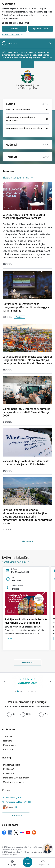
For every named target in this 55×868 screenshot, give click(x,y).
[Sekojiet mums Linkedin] (10, 833)
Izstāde (10, 638)
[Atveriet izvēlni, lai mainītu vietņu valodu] (12, 863)
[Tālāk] (50, 681)
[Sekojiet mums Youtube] (28, 832)
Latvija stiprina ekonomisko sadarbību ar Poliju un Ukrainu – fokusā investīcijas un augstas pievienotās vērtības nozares (27, 360)
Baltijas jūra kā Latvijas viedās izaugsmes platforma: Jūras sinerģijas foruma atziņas (26, 307)
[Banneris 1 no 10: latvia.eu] (28, 681)
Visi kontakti (16, 815)
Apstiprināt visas (41, 29)
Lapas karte (9, 773)
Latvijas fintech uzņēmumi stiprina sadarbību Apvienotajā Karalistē (24, 216)
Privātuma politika (12, 765)
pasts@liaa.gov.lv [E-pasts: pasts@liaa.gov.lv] (13, 797)
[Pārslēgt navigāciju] (28, 862)
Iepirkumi (8, 741)
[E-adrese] (8, 807)
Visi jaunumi (28, 541)
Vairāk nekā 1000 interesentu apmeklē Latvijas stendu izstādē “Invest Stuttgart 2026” (27, 412)
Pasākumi (20, 317)
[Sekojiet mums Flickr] (22, 832)
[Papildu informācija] (16, 807)
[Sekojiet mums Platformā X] (16, 833)
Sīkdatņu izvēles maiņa (14, 782)
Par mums (8, 749)
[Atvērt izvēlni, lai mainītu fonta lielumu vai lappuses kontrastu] (43, 863)
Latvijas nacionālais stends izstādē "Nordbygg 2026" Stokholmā (26, 621)
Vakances (8, 736)
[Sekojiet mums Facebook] (4, 833)
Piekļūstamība (10, 769)
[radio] (11, 714)
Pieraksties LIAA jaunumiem (16, 778)
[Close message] (50, 43)
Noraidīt (14, 29)
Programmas (9, 745)
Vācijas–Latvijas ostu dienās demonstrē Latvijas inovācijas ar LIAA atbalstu (27, 463)
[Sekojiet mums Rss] (34, 832)
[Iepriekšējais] (5, 681)
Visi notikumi (27, 662)
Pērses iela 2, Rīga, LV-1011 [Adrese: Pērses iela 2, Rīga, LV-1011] (18, 802)
